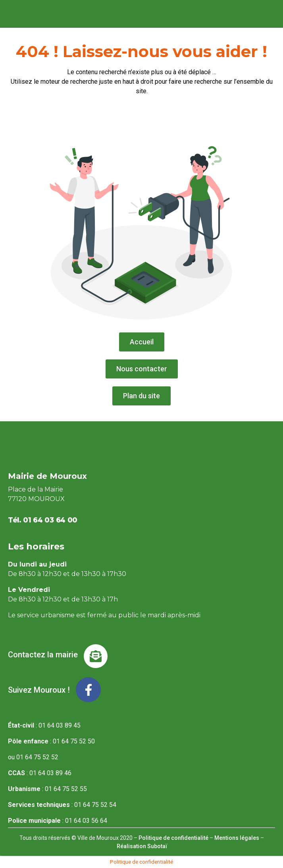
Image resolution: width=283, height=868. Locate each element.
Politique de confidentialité (173, 838)
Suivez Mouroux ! (39, 690)
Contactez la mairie (43, 655)
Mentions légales (237, 838)
